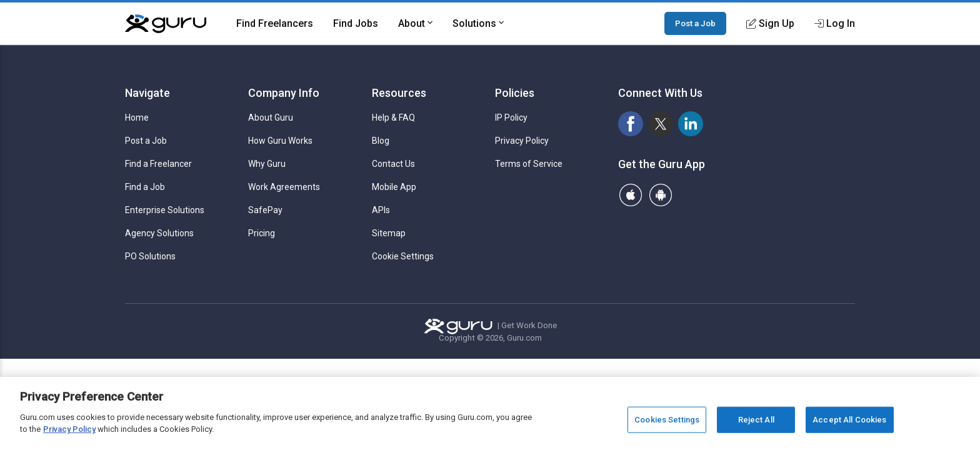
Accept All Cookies (849, 420)
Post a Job (695, 23)
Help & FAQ (393, 117)
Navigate (147, 93)
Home (137, 117)
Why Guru (267, 164)
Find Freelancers (275, 23)
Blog (381, 141)
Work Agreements (284, 187)
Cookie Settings (403, 256)
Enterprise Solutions (165, 210)
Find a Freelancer (158, 164)
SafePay (265, 210)
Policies (515, 93)
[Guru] (166, 24)
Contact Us (393, 164)
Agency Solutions (159, 233)
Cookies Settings (667, 420)
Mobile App (394, 187)
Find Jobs (356, 23)
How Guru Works (280, 141)
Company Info (284, 93)
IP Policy (511, 117)
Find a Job (145, 187)
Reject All (756, 420)
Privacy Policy (522, 141)
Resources (399, 93)
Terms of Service (529, 164)
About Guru (271, 117)
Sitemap (389, 233)
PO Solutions (150, 256)
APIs (381, 210)
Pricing (262, 233)
